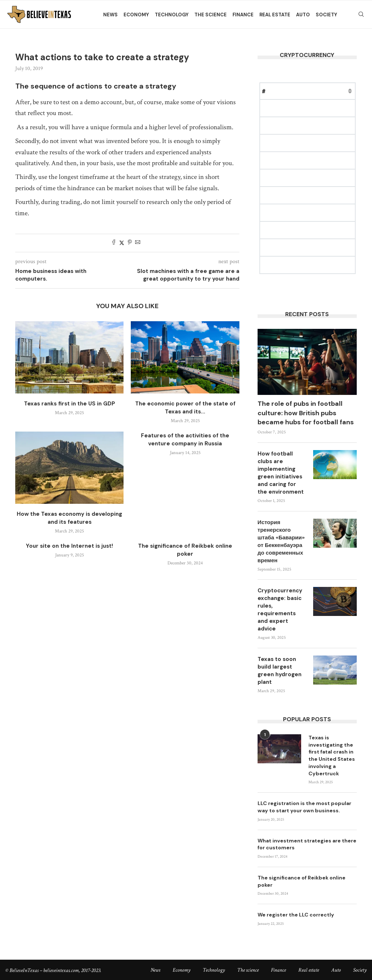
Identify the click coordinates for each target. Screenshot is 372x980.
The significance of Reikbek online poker (302, 881)
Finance (243, 15)
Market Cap (336, 91)
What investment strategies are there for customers (307, 844)
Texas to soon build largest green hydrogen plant (280, 671)
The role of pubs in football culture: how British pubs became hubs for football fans (306, 413)
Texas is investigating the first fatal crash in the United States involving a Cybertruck (332, 755)
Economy (136, 15)
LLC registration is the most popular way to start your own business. (304, 807)
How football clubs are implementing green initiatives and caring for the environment (281, 473)
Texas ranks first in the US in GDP (70, 404)
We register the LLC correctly (296, 914)
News (110, 15)
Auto (303, 15)
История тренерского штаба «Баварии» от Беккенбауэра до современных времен (281, 541)
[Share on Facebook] (114, 243)
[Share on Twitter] (122, 243)
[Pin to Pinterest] (130, 243)
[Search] (361, 15)
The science (211, 15)
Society (326, 15)
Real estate (275, 15)
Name (282, 91)
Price (305, 91)
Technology (172, 15)
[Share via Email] (138, 243)
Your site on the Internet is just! (69, 546)
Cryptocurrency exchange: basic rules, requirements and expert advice (280, 610)
